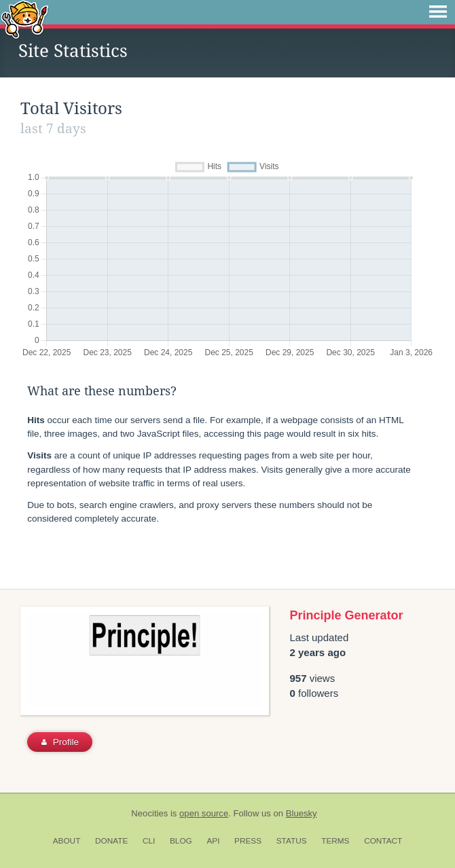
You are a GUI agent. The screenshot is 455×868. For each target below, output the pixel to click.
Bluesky (302, 813)
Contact (383, 841)
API (213, 841)
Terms (335, 841)
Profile (60, 742)
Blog (181, 841)
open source (204, 813)
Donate (111, 841)
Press (248, 841)
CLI (149, 841)
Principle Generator (347, 615)
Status (292, 841)
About (67, 841)
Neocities (149, 813)
